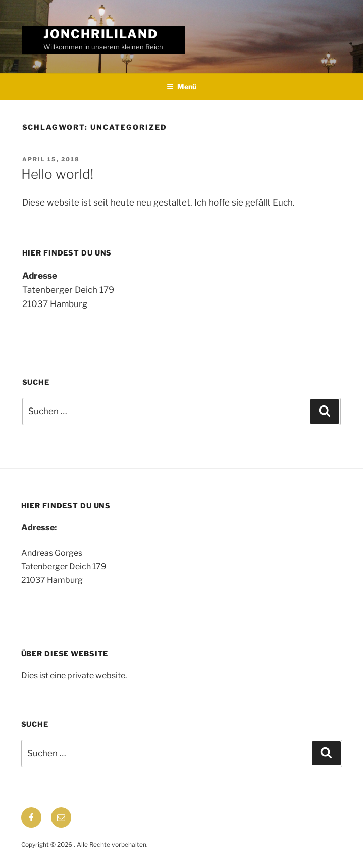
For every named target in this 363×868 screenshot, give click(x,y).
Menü (181, 87)
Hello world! (57, 174)
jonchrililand (101, 34)
